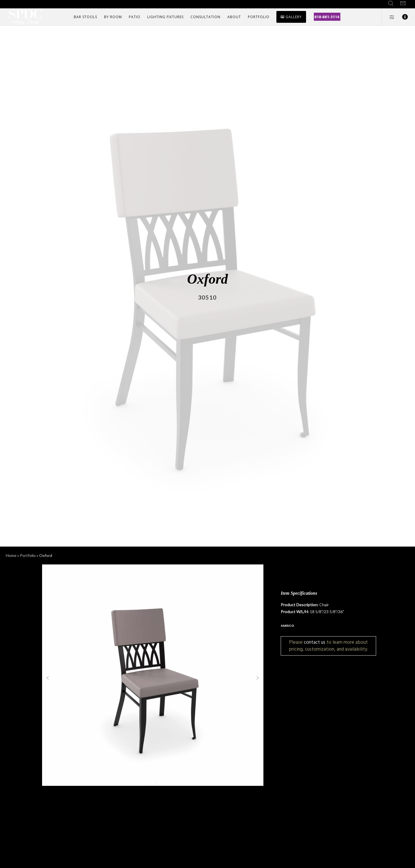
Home (11, 555)
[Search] (391, 3)
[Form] (403, 3)
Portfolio (28, 555)
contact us (315, 642)
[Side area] (388, 17)
